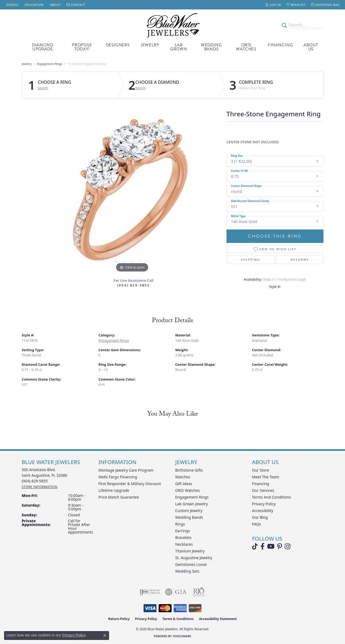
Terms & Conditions (178, 619)
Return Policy (119, 619)
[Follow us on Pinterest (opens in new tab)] (280, 546)
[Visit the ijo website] (150, 592)
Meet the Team (266, 477)
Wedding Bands (211, 47)
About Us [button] (311, 47)
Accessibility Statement (218, 619)
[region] (132, 193)
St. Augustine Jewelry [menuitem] (194, 558)
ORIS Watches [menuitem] (188, 490)
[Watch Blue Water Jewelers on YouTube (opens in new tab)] (271, 546)
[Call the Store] (35, 481)
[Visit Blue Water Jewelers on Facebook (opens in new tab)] (262, 546)
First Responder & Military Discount (130, 484)
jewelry (27, 64)
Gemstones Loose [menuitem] (191, 564)
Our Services (263, 490)
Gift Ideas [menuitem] (184, 484)
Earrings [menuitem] (183, 531)
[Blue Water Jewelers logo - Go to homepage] (172, 25)
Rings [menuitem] (180, 524)
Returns (300, 260)
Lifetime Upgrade (114, 490)
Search (43, 88)
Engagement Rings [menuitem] (192, 497)
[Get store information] (40, 487)
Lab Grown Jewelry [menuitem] (192, 504)
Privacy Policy (264, 504)
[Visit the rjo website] (199, 592)
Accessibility (263, 511)
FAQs (257, 524)
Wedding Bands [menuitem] (189, 517)
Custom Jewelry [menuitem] (189, 511)
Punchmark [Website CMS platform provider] (182, 636)
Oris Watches (246, 47)
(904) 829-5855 (134, 285)
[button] (273, 5)
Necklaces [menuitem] (184, 544)
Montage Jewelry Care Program (126, 470)
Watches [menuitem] (183, 477)
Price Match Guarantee (119, 497)
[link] (12, 5)
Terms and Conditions (271, 497)
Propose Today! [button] (82, 47)
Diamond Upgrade (43, 47)
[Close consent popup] (105, 635)
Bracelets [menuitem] (183, 537)
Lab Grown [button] (179, 47)
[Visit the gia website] (176, 592)
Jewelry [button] (150, 45)
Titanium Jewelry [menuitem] (190, 551)
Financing (280, 45)
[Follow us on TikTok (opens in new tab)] (255, 546)
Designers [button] (118, 45)
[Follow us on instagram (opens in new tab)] (287, 546)
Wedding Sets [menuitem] (187, 571)
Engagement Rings (49, 64)
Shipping (250, 260)
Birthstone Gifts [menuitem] (189, 470)
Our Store (261, 470)
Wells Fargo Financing (118, 477)
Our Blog (260, 517)
